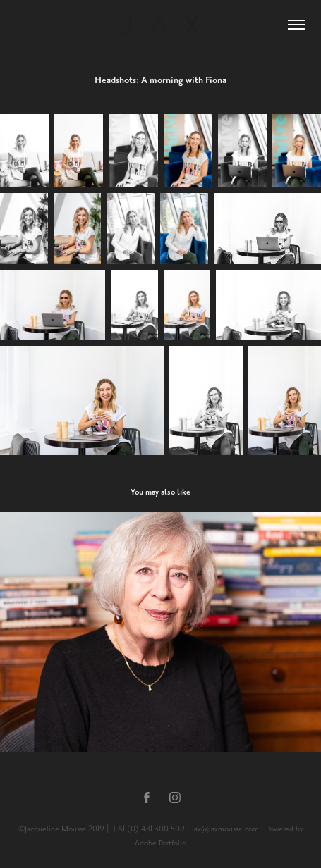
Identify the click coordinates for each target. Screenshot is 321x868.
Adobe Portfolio (160, 843)
